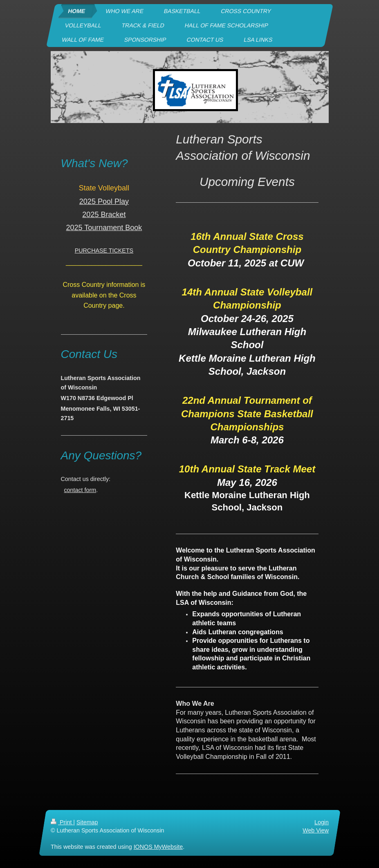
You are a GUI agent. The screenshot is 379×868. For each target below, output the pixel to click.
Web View (316, 830)
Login (322, 822)
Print (62, 822)
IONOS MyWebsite (158, 847)
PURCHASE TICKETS (104, 251)
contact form (80, 490)
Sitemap (87, 822)
